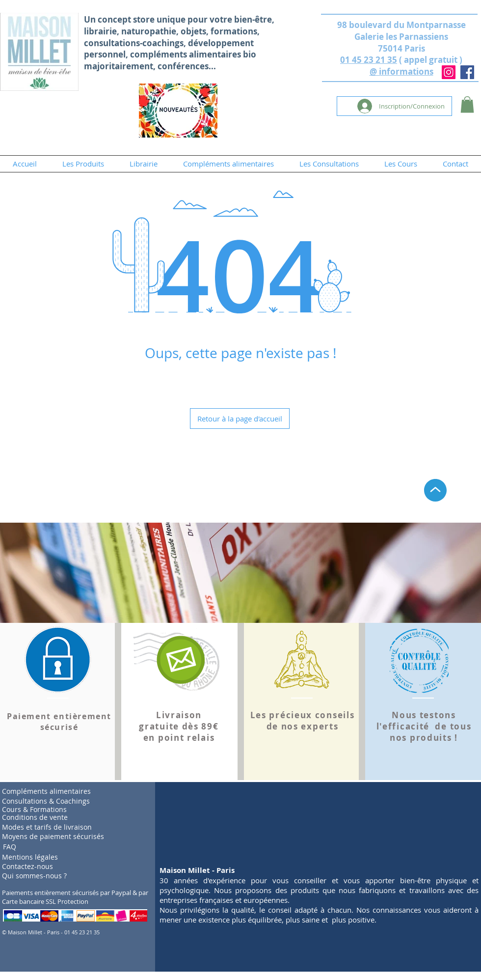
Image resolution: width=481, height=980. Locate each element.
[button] (467, 104)
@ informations (401, 71)
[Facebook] (467, 72)
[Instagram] (449, 72)
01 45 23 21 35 (369, 60)
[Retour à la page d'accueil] (240, 419)
